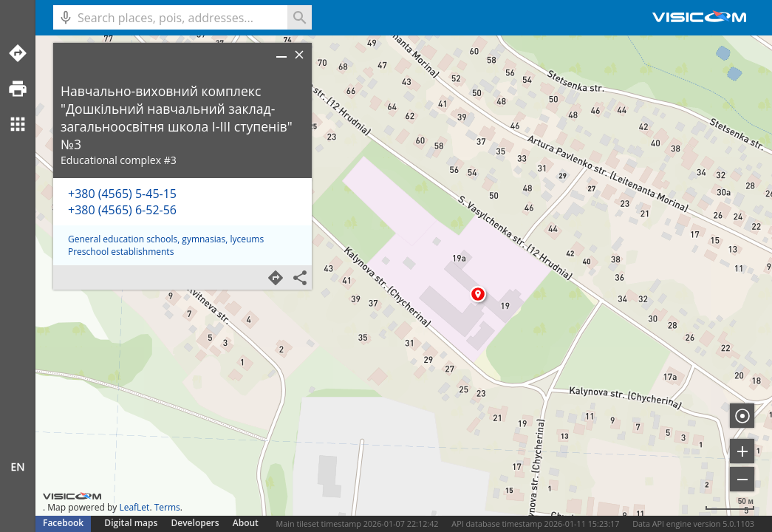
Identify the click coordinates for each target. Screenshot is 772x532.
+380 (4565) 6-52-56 (122, 210)
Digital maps (132, 523)
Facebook (63, 523)
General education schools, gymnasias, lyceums (166, 239)
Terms (167, 507)
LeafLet (134, 507)
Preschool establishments (121, 252)
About (246, 523)
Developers (195, 523)
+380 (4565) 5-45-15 (122, 194)
